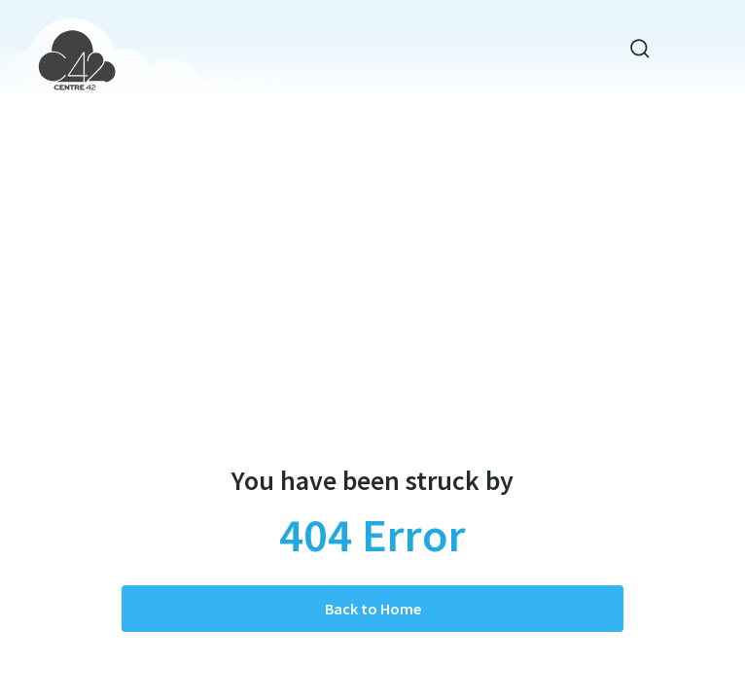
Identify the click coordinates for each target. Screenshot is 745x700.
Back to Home (373, 609)
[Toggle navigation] (687, 49)
